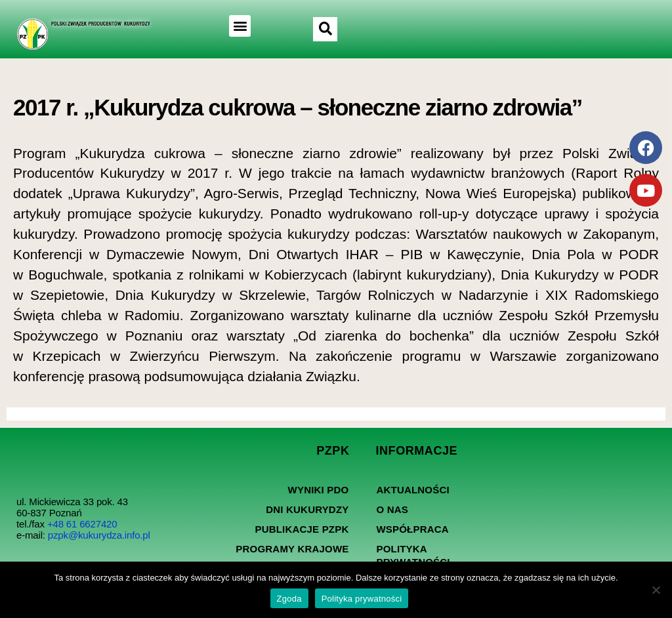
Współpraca (412, 529)
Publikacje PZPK (302, 529)
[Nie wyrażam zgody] (656, 590)
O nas (392, 509)
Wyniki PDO (319, 490)
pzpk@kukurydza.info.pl (99, 535)
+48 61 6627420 (82, 524)
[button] (240, 26)
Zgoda (289, 599)
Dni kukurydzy (307, 509)
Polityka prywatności (413, 555)
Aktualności (412, 490)
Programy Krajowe (292, 549)
